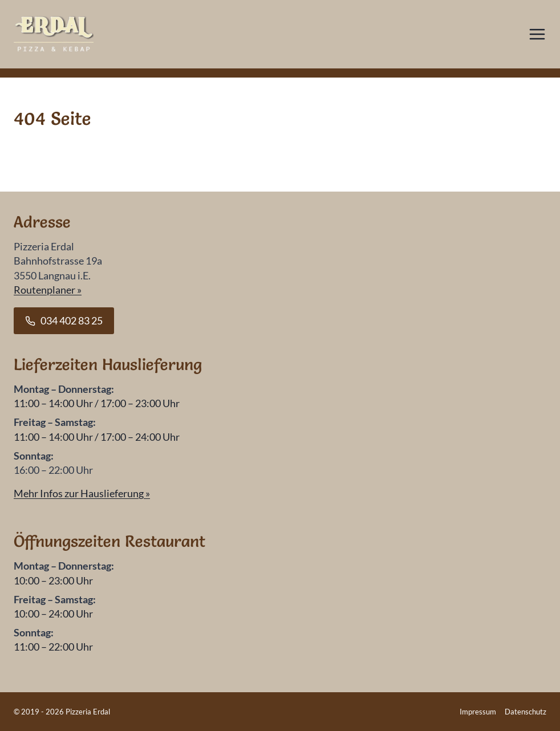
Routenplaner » (48, 290)
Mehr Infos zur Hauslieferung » (82, 493)
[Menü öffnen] (537, 34)
